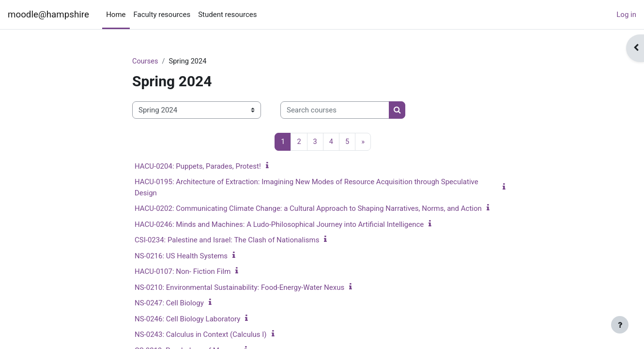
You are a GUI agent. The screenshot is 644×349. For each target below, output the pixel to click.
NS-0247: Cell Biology (169, 303)
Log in (626, 15)
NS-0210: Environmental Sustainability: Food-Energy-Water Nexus (239, 288)
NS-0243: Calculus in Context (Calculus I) (201, 335)
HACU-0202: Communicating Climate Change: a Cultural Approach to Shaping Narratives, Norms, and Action (308, 209)
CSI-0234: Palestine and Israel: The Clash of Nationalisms (227, 240)
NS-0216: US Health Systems (181, 256)
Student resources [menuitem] (227, 15)
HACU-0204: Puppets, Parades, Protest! (198, 167)
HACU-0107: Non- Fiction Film (183, 272)
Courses (146, 62)
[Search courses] (335, 111)
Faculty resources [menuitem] (162, 15)
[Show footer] (620, 325)
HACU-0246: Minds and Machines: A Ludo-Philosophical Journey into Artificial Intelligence (279, 225)
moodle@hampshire (48, 15)
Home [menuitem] (116, 15)
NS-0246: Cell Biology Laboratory (187, 319)
